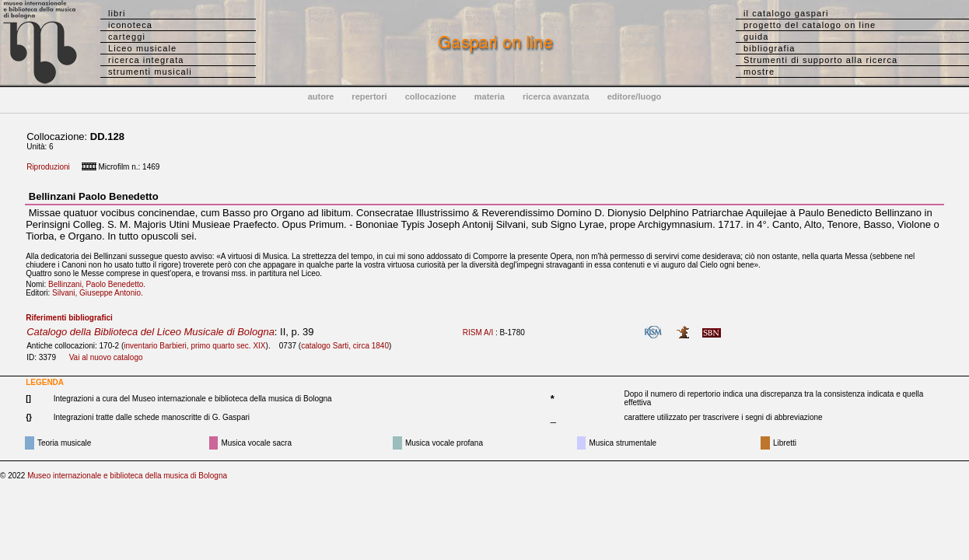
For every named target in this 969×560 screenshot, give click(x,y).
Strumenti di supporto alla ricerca (820, 60)
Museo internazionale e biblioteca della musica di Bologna (127, 476)
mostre (759, 72)
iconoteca (130, 25)
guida (756, 37)
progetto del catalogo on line (810, 25)
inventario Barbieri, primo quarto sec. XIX (194, 346)
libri (117, 13)
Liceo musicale (142, 48)
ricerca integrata (146, 60)
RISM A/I (478, 332)
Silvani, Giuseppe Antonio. (101, 293)
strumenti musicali (150, 72)
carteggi (127, 37)
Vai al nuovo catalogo (106, 357)
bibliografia (769, 48)
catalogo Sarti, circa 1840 (345, 346)
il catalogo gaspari (786, 13)
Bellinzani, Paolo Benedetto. (100, 284)
